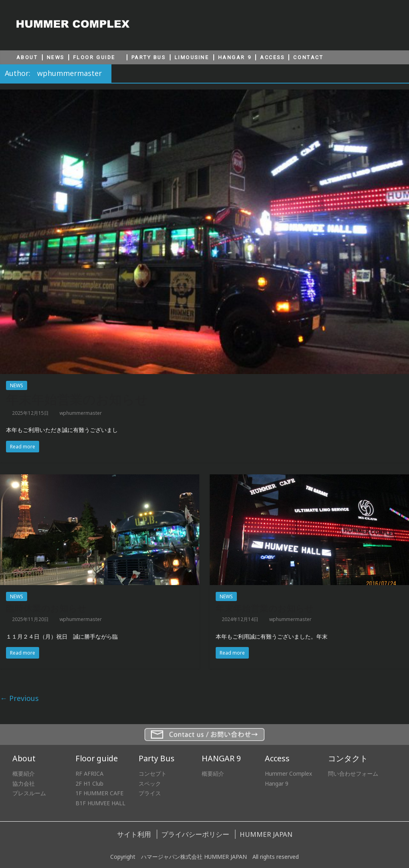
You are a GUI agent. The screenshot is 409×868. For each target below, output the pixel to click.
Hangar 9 (277, 783)
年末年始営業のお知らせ (77, 400)
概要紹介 (24, 773)
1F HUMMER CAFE (99, 793)
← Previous (19, 698)
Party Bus (157, 758)
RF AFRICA (89, 773)
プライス (150, 793)
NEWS (56, 57)
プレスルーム (29, 793)
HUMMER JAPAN (266, 834)
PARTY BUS (149, 57)
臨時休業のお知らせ (46, 608)
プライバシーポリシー (195, 834)
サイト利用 (134, 834)
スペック (150, 783)
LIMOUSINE (192, 57)
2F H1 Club (89, 783)
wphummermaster (81, 413)
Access (277, 758)
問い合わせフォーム (353, 773)
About (24, 758)
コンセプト (153, 773)
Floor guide (97, 758)
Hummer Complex (288, 773)
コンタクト (348, 758)
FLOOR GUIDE (94, 57)
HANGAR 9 (235, 57)
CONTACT (308, 57)
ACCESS (272, 57)
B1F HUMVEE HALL (100, 803)
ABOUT (27, 57)
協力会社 (24, 783)
